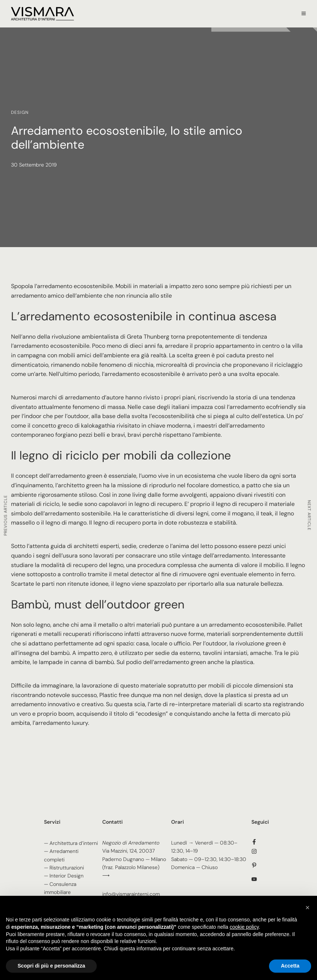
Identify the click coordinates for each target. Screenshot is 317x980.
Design (20, 112)
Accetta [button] (290, 966)
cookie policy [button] (244, 927)
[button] (307, 908)
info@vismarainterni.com (131, 894)
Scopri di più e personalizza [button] (51, 966)
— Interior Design (64, 876)
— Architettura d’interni (71, 843)
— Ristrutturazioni (64, 868)
